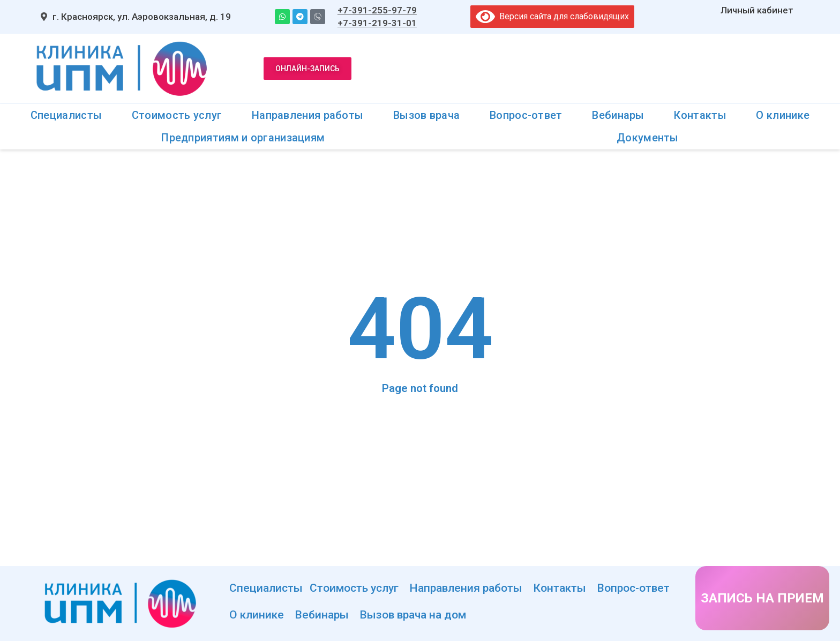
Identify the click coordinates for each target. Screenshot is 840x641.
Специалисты (66, 115)
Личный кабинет (757, 10)
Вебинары (618, 115)
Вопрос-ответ (526, 115)
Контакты (700, 115)
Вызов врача (426, 115)
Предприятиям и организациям (243, 138)
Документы (648, 138)
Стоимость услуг (177, 115)
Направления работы (307, 115)
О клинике (783, 115)
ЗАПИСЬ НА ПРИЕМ (762, 598)
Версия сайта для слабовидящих (552, 16)
